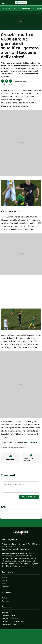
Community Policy (8, 615)
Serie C (4, 583)
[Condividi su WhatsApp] (2, 81)
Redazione (6, 598)
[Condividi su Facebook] (6, 81)
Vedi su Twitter (31, 442)
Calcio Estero (26, 8)
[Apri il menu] (3, 3)
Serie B (4, 580)
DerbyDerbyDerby (9, 8)
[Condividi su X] (11, 81)
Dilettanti (5, 586)
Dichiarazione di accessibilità (12, 621)
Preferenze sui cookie (10, 624)
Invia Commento (29, 497)
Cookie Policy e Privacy (10, 618)
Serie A (4, 577)
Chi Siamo (5, 601)
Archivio (5, 612)
